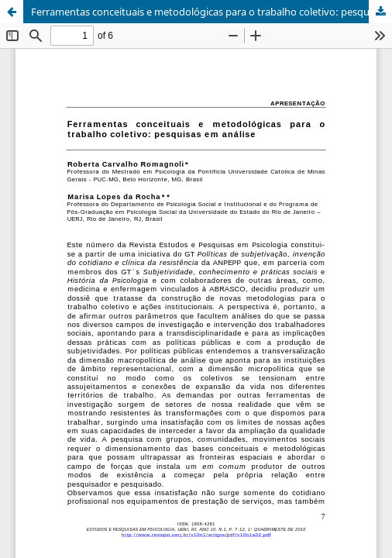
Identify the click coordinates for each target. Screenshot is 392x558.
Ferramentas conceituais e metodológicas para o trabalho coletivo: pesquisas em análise (211, 12)
